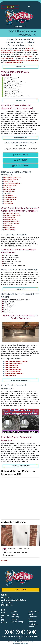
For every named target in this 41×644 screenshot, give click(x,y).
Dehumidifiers (7, 226)
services (8, 636)
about (23, 636)
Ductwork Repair (8, 195)
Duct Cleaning (8, 201)
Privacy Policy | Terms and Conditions (20, 643)
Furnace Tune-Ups (9, 181)
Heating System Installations (12, 177)
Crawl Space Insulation (12, 368)
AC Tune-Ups (7, 187)
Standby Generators (9, 230)
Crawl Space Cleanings (12, 366)
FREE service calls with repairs (13, 62)
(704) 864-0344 (21, 27)
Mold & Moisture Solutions (11, 224)
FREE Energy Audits (9, 218)
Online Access (16, 642)
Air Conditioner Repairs (10, 185)
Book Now (10, 7)
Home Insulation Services (11, 214)
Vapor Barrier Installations (13, 372)
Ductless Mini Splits (9, 191)
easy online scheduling (18, 60)
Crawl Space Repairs (9, 220)
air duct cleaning (28, 56)
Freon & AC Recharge (10, 199)
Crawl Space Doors (10, 376)
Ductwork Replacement (10, 197)
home (3, 636)
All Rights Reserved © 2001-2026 (26, 642)
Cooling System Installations (12, 183)
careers (32, 636)
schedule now (20, 590)
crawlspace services (7, 58)
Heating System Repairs (11, 179)
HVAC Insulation (8, 203)
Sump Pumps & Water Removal (14, 374)
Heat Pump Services (9, 189)
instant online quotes (32, 60)
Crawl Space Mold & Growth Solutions (16, 362)
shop (21, 638)
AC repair (29, 48)
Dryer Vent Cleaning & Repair (12, 216)
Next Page (4, 561)
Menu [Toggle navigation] (31, 7)
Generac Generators (9, 228)
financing (13, 636)
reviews (27, 636)
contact (37, 636)
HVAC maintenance (15, 50)
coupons (18, 636)
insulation (19, 56)
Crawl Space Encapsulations (12, 222)
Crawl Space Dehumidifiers (13, 370)
